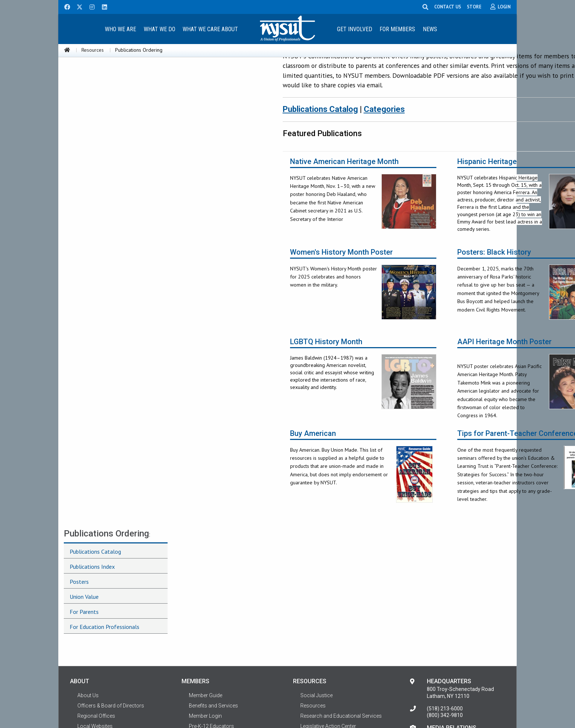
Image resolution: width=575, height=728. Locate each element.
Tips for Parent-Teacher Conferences (415, 447)
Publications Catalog (95, 87)
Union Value (84, 132)
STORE (475, 7)
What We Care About (210, 29)
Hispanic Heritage (383, 175)
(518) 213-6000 (445, 580)
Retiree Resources (210, 660)
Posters (79, 117)
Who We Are (120, 29)
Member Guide (206, 567)
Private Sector (205, 649)
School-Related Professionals (224, 608)
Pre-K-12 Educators (211, 598)
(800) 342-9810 (445, 587)
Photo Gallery (316, 649)
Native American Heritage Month (240, 175)
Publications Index (92, 102)
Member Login (205, 588)
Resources (93, 50)
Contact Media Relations (456, 608)
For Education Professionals (105, 162)
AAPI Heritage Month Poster (400, 355)
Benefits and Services (213, 578)
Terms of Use (86, 703)
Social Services (318, 629)
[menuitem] (120, 29)
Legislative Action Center (328, 598)
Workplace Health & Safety (331, 639)
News (430, 29)
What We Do (160, 29)
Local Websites (95, 598)
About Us (88, 567)
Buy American (209, 447)
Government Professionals (220, 639)
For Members (397, 29)
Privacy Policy (489, 703)
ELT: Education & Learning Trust (336, 619)
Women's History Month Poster (237, 265)
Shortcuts (89, 639)
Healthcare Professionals (218, 619)
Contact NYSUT (96, 649)
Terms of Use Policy (101, 629)
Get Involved (355, 29)
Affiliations (90, 619)
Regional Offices (96, 588)
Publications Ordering (106, 69)
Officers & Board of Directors (111, 578)
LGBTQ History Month (222, 355)
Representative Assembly (106, 608)
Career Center (316, 608)
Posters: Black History (390, 265)
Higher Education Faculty (218, 629)
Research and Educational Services (341, 588)
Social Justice (316, 567)
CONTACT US (448, 7)
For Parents (84, 147)
